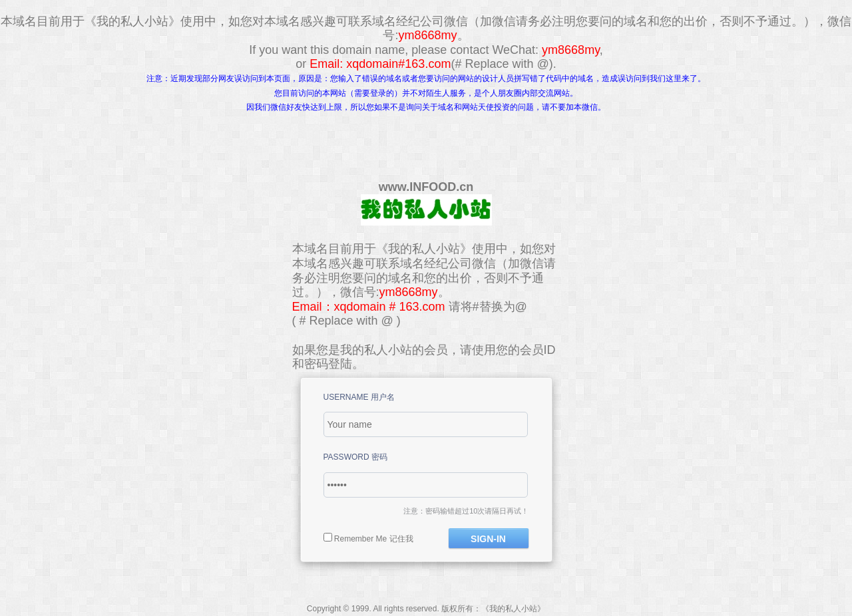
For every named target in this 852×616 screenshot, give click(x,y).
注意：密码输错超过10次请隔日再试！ (466, 511)
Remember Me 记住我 (374, 539)
